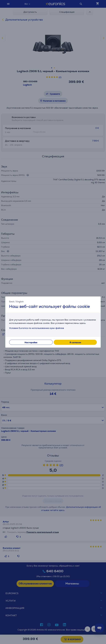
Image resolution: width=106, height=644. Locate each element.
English (20, 301)
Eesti (12, 301)
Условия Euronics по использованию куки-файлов (37, 328)
